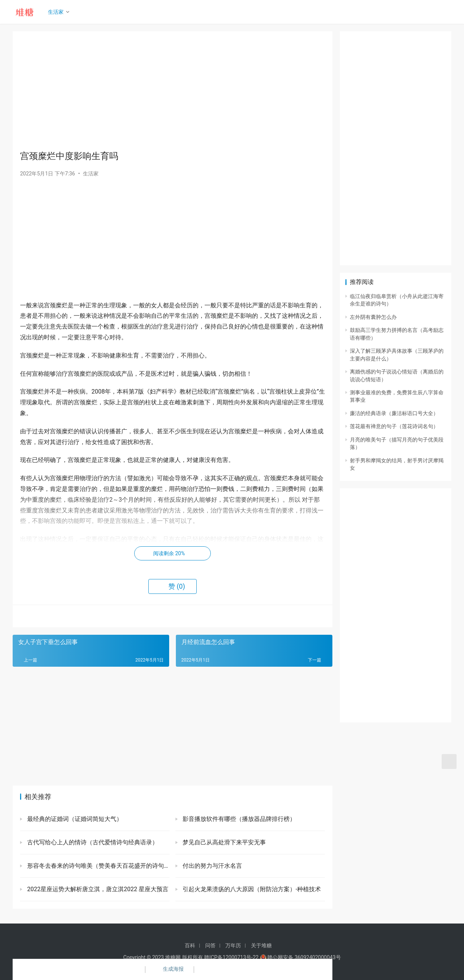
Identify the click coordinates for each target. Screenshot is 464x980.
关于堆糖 (261, 945)
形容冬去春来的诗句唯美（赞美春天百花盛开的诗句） (98, 866)
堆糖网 (173, 957)
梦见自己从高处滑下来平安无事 (223, 842)
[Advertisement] (173, 91)
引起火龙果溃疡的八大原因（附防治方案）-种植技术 (251, 889)
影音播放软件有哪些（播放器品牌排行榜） (238, 819)
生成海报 (169, 970)
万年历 (233, 945)
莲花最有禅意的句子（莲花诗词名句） (394, 426)
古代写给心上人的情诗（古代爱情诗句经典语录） (92, 842)
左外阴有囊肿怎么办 (373, 317)
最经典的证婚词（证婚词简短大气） (74, 819)
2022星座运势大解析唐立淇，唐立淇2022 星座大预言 (97, 889)
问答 (210, 945)
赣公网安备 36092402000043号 (300, 957)
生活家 (58, 12)
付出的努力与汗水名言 (212, 866)
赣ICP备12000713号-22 (231, 957)
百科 (190, 945)
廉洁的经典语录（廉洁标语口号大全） (394, 413)
